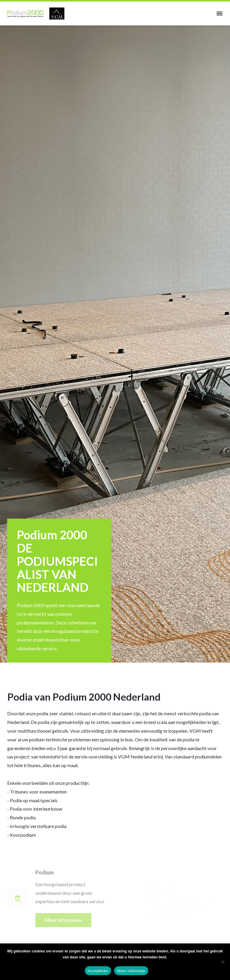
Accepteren (98, 971)
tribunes (32, 765)
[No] (223, 962)
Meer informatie (131, 971)
